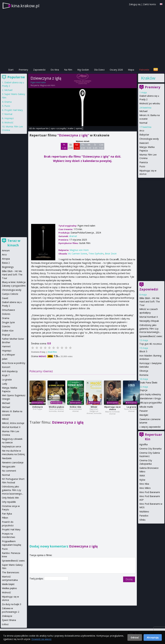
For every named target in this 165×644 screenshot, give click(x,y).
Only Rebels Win (10, 498)
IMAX (142, 476)
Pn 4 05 (83, 146)
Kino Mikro (145, 488)
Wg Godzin (83, 70)
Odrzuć (135, 637)
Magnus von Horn (48, 85)
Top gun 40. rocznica (150, 344)
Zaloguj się (135, 4)
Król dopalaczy (10, 371)
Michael (143, 111)
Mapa (131, 70)
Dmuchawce (8, 310)
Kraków (148, 78)
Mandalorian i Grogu (150, 398)
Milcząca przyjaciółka (150, 403)
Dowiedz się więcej (41, 639)
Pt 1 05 (64, 146)
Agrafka (143, 444)
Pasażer (144, 411)
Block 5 (143, 351)
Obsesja (144, 371)
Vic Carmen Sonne (78, 254)
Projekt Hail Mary (14, 110)
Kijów (142, 480)
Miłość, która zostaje (13, 423)
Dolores (6, 314)
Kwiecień (144, 143)
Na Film (68, 70)
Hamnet (6, 346)
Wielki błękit (8, 584)
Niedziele (7, 458)
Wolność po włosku (150, 103)
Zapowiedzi (39, 70)
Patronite (144, 70)
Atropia (6, 259)
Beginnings (8, 267)
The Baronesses (11, 572)
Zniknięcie (38, 407)
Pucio (142, 166)
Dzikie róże (75, 407)
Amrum (6, 250)
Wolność (9, 122)
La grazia (131, 407)
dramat (73, 236)
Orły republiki (9, 502)
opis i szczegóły (58, 128)
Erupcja (143, 390)
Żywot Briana (9, 620)
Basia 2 (6, 263)
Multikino (144, 512)
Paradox (144, 516)
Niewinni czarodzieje (13, 462)
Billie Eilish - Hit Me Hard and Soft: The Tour (150, 302)
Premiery (23, 70)
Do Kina (55, 70)
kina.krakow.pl (25, 6)
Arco (142, 131)
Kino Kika (144, 484)
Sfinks (142, 520)
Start (11, 70)
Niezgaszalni (9, 466)
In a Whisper (8, 355)
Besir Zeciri (111, 254)
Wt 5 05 (89, 146)
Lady (5, 384)
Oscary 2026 (116, 70)
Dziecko (6, 326)
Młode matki (146, 407)
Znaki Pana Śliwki (148, 383)
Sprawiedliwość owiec (151, 336)
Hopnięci (9, 118)
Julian (5, 359)
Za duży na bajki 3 (12, 604)
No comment (9, 471)
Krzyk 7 (6, 375)
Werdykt (144, 415)
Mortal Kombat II (149, 317)
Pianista (144, 162)
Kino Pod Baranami (150, 492)
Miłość (94, 407)
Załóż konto (150, 4)
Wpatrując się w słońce (112, 408)
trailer (71, 128)
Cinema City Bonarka (150, 449)
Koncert (6, 367)
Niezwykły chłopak (149, 321)
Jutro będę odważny (150, 394)
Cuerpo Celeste (10, 294)
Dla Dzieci (99, 70)
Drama (8, 102)
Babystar (144, 135)
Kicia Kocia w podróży (14, 363)
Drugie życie (8, 322)
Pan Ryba (7, 514)
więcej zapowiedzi (151, 427)
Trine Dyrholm (96, 254)
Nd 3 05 (77, 146)
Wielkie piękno (56, 407)
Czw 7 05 (101, 146)
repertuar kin (42, 128)
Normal (143, 123)
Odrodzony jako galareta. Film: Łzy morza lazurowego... (150, 329)
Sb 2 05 (71, 146)
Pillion (5, 518)
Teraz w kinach (14, 243)
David (5, 298)
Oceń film (52, 352)
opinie (79, 128)
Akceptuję (153, 637)
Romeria (144, 375)
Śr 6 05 (95, 146)
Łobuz (5, 624)
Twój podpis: (37, 579)
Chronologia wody (149, 139)
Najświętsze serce (12, 446)
